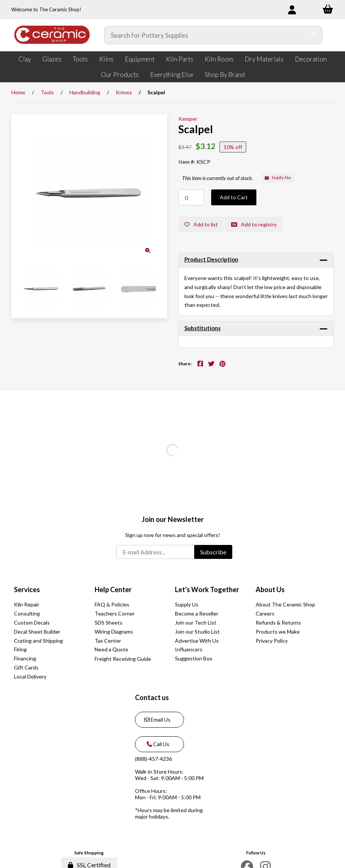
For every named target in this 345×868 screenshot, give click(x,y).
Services (27, 589)
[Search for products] (206, 35)
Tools (80, 59)
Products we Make (278, 632)
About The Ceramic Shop (285, 604)
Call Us (157, 744)
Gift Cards (26, 667)
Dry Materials (264, 59)
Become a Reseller (197, 613)
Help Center (113, 589)
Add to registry (254, 224)
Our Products (120, 75)
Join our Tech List (196, 623)
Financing (25, 658)
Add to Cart (234, 197)
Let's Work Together (207, 589)
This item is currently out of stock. (218, 178)
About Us (270, 589)
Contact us (152, 697)
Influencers (189, 649)
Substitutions (202, 328)
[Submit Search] (314, 35)
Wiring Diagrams (114, 632)
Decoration (311, 59)
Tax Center (108, 641)
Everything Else (172, 75)
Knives (124, 92)
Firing (20, 649)
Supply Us (187, 604)
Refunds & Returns (278, 623)
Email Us (157, 719)
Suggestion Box (194, 658)
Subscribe (213, 552)
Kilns (106, 59)
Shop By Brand (225, 75)
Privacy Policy (272, 641)
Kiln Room (219, 59)
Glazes (52, 59)
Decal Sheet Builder (37, 632)
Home (18, 92)
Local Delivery (30, 676)
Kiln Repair (27, 604)
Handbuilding (85, 92)
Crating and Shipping (38, 641)
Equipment (140, 59)
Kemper (188, 119)
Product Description (211, 259)
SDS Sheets (109, 623)
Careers (265, 613)
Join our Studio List (197, 632)
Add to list (201, 224)
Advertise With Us (197, 641)
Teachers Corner (115, 613)
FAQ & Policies (112, 604)
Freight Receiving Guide (123, 659)
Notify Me (278, 178)
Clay (25, 59)
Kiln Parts (180, 59)
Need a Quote (111, 649)
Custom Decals (32, 623)
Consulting (27, 613)
